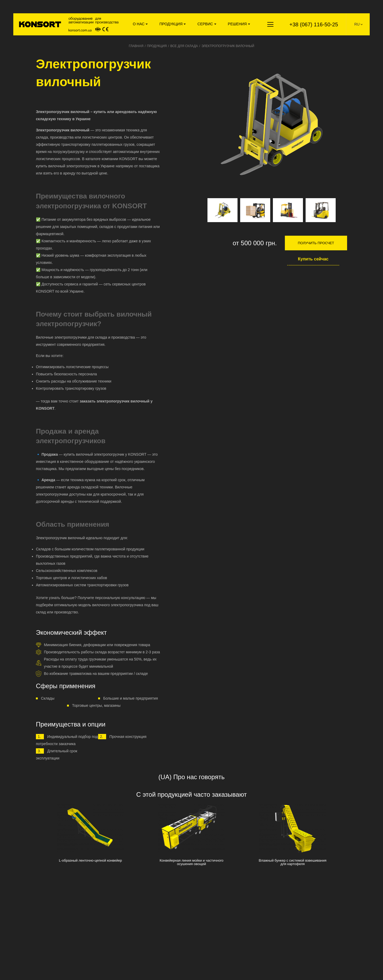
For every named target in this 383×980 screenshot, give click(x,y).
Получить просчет (316, 243)
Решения (237, 24)
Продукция (171, 24)
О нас (139, 24)
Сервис (205, 24)
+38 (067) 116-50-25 (314, 24)
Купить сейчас (313, 259)
